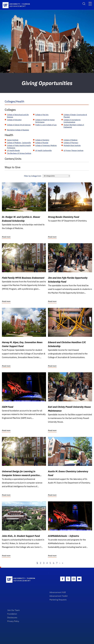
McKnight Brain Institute (72, 145)
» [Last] (63, 563)
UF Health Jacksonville (43, 151)
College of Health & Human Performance (45, 121)
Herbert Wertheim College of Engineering (74, 126)
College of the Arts (42, 115)
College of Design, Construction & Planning (75, 116)
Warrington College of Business (18, 130)
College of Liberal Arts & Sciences (19, 125)
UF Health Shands (13, 151)
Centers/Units (13, 159)
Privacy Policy (13, 621)
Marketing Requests (58, 600)
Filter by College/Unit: (33, 176)
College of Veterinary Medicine (46, 145)
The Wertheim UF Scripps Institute (19, 153)
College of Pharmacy (71, 143)
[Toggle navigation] (90, 4)
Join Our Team (14, 610)
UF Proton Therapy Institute (73, 151)
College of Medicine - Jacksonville (19, 143)
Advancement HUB (58, 592)
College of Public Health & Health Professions (19, 147)
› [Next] (60, 563)
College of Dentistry (42, 140)
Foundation (12, 614)
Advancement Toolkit (59, 596)
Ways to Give (13, 167)
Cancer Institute (13, 140)
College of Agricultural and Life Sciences (18, 116)
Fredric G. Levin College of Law (46, 125)
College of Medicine (70, 140)
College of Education (14, 120)
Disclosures (12, 617)
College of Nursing (42, 143)
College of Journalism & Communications (72, 121)
